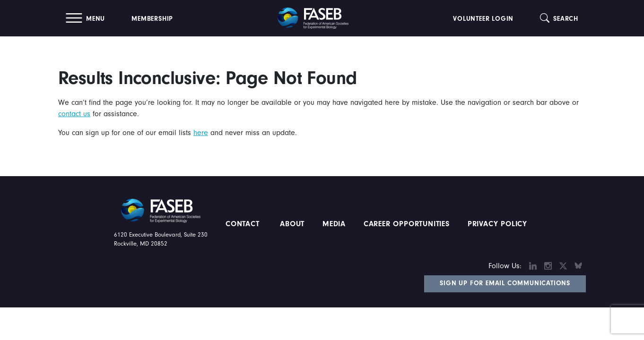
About (292, 224)
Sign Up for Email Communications (505, 283)
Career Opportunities (405, 224)
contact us (74, 114)
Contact (244, 224)
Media (334, 224)
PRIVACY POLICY (497, 224)
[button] (85, 18)
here (201, 133)
